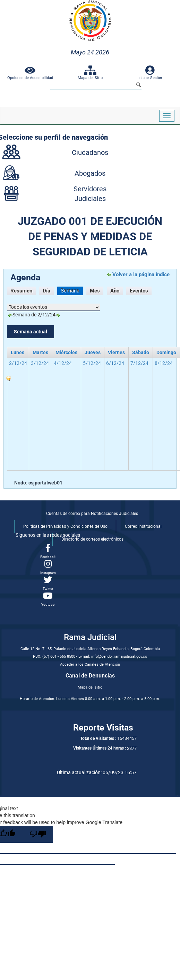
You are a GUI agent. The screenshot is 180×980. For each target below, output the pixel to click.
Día (46, 291)
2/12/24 (18, 363)
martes (40, 352)
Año (115, 291)
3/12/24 (40, 363)
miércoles (66, 352)
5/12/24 (92, 363)
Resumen (21, 291)
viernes (116, 352)
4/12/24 (63, 363)
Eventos (139, 291)
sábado (141, 352)
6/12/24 (115, 363)
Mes (95, 291)
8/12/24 (164, 363)
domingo (166, 352)
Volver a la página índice (141, 274)
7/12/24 (139, 363)
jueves (93, 352)
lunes (18, 352)
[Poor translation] (38, 834)
